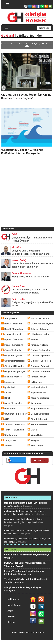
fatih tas (8, 503)
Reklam (11, 616)
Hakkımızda (13, 599)
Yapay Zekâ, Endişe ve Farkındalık (30, 277)
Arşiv (10, 611)
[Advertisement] (27, 197)
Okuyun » (28, 506)
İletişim (11, 622)
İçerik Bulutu (14, 605)
